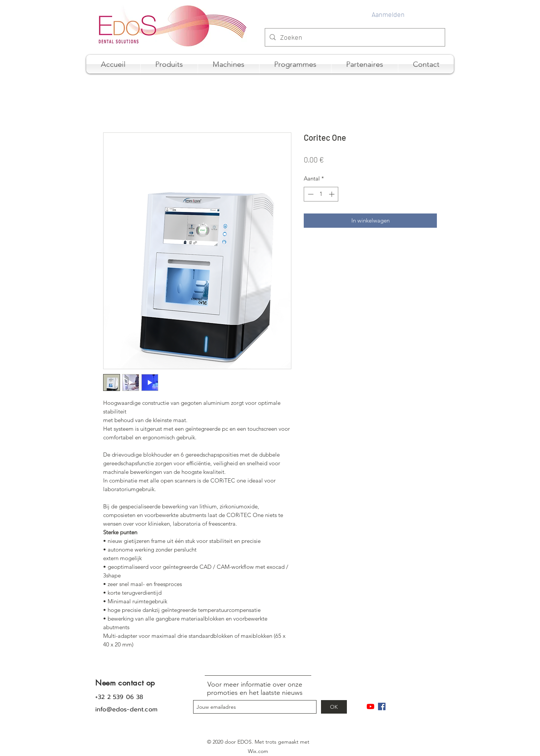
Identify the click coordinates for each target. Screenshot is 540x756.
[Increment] (332, 194)
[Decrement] (310, 194)
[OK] (334, 707)
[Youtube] (370, 706)
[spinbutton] (321, 194)
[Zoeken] (355, 38)
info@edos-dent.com (126, 709)
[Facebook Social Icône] (382, 706)
